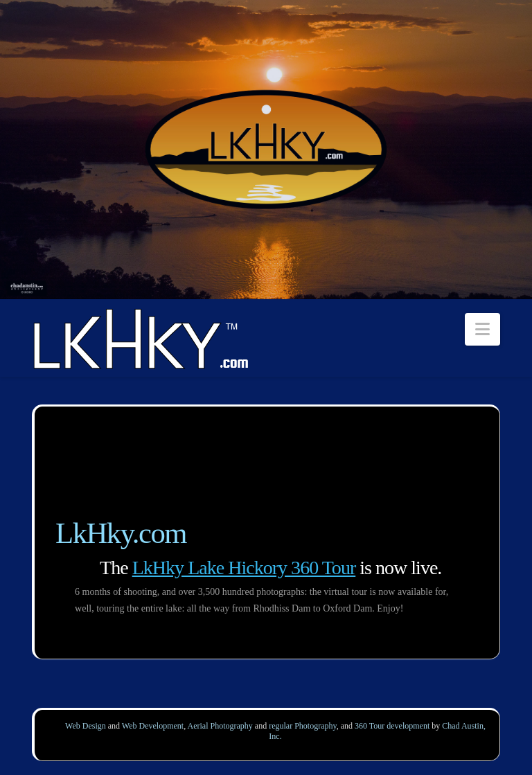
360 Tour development (392, 726)
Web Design (86, 726)
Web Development (153, 726)
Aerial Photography (220, 726)
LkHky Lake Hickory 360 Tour (244, 568)
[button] (482, 329)
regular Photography (303, 726)
